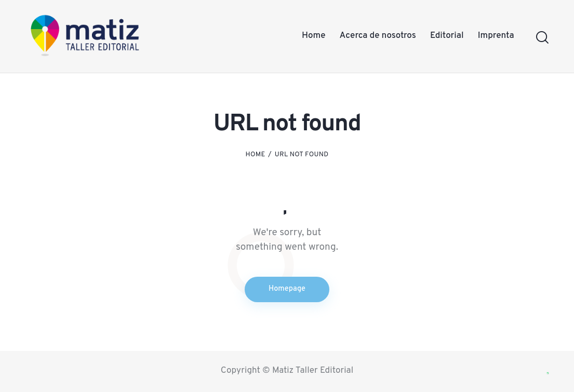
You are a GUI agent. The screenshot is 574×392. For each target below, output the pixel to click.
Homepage (287, 289)
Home (256, 155)
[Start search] (542, 38)
